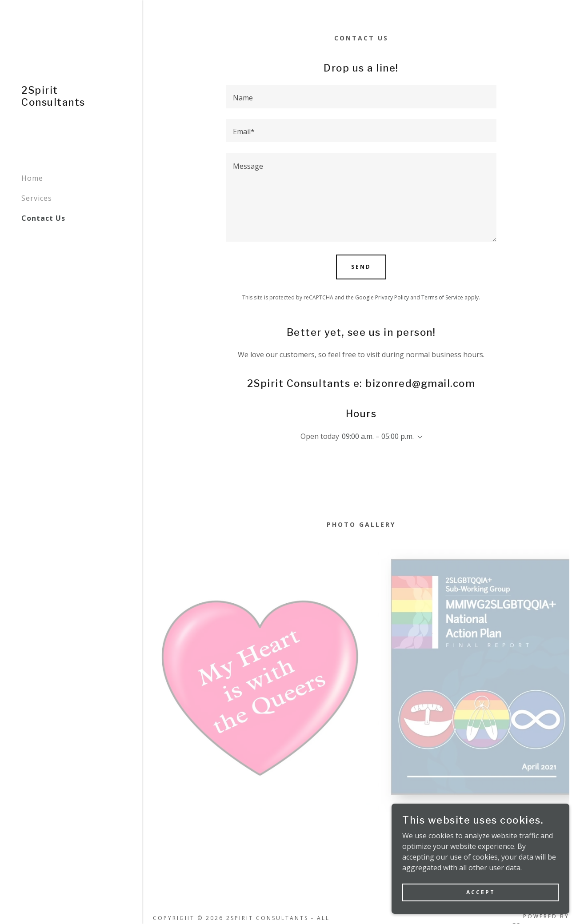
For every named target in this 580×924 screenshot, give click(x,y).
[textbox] (361, 97)
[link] (71, 103)
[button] (418, 437)
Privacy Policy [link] (392, 297)
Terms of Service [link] (442, 297)
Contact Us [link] (43, 218)
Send (361, 267)
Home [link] (32, 178)
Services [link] (37, 198)
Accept (481, 892)
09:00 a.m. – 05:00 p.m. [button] (378, 436)
